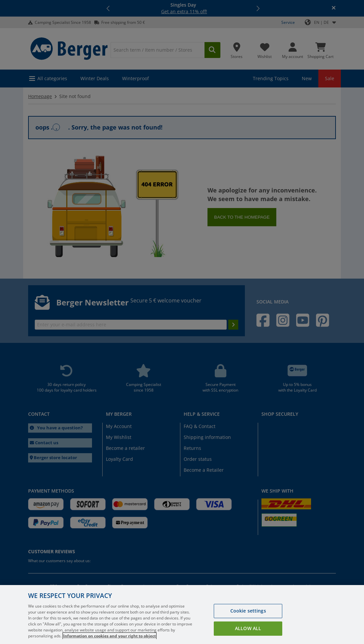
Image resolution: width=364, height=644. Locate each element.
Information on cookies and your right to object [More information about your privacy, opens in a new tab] (110, 636)
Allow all (248, 628)
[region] (182, 615)
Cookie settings (248, 611)
